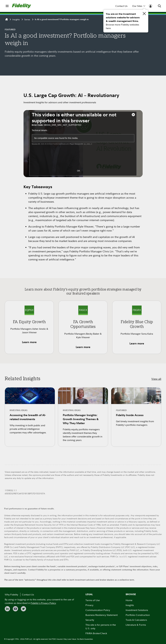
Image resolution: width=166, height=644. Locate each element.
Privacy (89, 605)
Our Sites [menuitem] (139, 6)
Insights (16, 19)
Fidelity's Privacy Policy (43, 603)
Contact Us (121, 6)
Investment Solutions (137, 610)
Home (129, 600)
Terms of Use (93, 600)
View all (156, 379)
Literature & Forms (136, 625)
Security (90, 620)
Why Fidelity (11, 595)
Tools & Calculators (136, 620)
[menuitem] (7, 6)
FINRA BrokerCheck (96, 633)
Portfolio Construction (138, 615)
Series (27, 19)
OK (79, 171)
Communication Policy (98, 610)
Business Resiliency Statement (102, 615)
